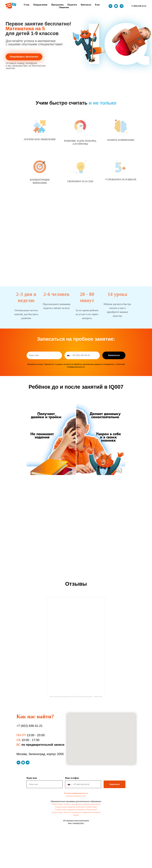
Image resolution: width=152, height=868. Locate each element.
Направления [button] (40, 5)
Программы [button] (57, 5)
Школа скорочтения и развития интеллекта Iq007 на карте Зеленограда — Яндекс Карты (76, 697)
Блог (97, 5)
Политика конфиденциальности (76, 793)
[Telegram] (122, 6)
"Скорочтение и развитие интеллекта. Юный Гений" (76, 807)
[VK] (110, 6)
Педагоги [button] (72, 5)
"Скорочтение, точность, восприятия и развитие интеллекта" (76, 804)
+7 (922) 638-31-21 (30, 726)
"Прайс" (76, 815)
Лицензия (64, 7)
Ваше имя (32, 778)
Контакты (86, 5)
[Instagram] (116, 6)
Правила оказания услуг (76, 796)
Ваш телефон (72, 778)
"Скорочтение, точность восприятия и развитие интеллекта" (76, 812)
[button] (24, 57)
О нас (27, 5)
